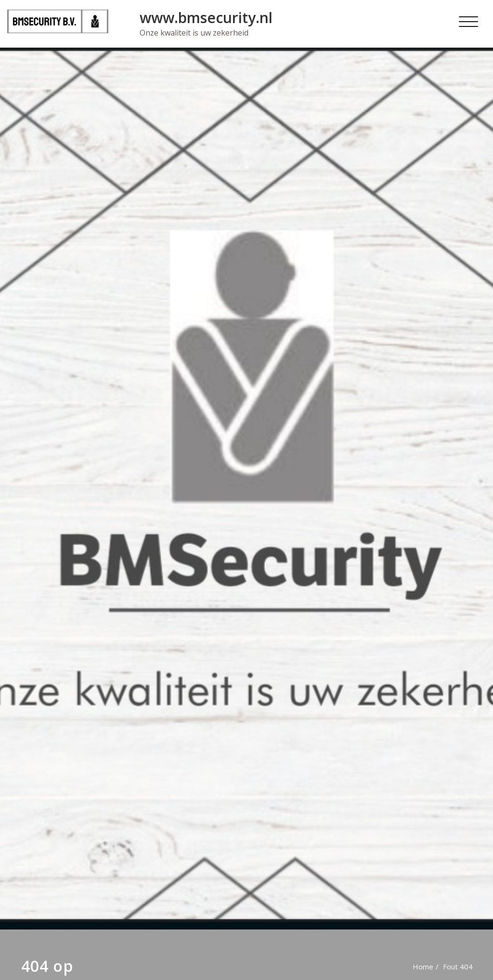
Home (423, 967)
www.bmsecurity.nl (206, 18)
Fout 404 (458, 967)
